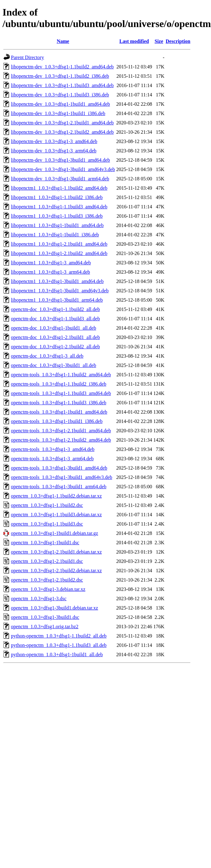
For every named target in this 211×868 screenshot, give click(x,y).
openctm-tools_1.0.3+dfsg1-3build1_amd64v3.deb (62, 477)
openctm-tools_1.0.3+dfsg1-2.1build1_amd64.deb (61, 431)
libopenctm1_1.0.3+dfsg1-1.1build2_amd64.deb (59, 188)
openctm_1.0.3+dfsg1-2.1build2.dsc (47, 580)
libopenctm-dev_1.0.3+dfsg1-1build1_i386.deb (58, 113)
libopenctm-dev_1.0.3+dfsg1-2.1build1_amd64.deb (62, 123)
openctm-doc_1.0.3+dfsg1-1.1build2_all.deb (55, 309)
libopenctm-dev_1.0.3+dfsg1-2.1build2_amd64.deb (62, 132)
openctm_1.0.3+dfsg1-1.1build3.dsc (47, 524)
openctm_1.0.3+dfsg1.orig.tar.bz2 (45, 627)
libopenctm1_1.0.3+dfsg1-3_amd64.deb (51, 263)
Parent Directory (27, 57)
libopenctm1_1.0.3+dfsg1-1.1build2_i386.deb (57, 197)
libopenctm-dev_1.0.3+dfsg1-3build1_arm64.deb (60, 179)
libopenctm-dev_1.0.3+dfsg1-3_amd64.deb (54, 141)
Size (159, 41)
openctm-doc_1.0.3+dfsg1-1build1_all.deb (53, 328)
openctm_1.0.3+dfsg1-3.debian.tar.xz (48, 589)
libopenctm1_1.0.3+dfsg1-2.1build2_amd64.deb (59, 253)
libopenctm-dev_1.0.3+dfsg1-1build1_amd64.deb (60, 104)
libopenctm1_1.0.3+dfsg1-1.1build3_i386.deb (57, 216)
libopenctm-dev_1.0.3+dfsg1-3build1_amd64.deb (60, 160)
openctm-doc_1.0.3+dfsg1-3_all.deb (47, 356)
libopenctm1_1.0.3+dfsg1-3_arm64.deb (50, 272)
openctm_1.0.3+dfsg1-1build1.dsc (45, 543)
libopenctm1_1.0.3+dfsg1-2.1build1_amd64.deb (59, 244)
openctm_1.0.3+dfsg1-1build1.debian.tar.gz (55, 533)
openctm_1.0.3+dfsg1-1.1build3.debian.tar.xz (56, 515)
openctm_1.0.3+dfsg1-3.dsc (39, 599)
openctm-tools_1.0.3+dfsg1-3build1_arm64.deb (59, 487)
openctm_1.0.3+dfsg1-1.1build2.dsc (47, 505)
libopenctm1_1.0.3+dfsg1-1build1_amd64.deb (57, 225)
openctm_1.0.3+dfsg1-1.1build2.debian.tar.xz (56, 496)
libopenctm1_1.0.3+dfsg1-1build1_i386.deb (55, 235)
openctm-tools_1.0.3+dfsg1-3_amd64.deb (53, 449)
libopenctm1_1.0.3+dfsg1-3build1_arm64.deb (57, 300)
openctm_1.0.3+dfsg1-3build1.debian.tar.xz (55, 608)
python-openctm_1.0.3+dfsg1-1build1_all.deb (57, 654)
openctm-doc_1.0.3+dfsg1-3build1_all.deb (53, 365)
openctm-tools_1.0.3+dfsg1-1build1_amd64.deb (59, 412)
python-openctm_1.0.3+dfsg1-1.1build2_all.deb (59, 636)
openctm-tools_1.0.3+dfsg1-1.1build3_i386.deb (59, 403)
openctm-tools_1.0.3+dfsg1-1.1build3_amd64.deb (61, 393)
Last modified (134, 41)
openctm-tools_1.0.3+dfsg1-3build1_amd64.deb (59, 468)
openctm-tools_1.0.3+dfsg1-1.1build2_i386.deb (59, 384)
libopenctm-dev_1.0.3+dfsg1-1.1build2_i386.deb (60, 76)
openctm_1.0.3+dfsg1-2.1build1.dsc (47, 561)
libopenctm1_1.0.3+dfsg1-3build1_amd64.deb (57, 281)
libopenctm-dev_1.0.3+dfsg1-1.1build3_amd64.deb (62, 85)
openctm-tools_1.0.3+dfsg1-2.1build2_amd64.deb (61, 440)
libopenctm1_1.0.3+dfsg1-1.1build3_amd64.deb (59, 207)
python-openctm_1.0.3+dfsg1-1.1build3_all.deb (59, 645)
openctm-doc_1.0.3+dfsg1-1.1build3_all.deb (55, 319)
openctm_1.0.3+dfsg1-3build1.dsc (45, 617)
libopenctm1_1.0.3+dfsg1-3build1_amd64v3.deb (60, 291)
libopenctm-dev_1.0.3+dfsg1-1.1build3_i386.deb (60, 95)
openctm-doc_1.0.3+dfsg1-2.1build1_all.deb (55, 337)
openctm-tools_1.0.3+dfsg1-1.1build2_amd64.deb (61, 375)
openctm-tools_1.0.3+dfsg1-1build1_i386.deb (57, 421)
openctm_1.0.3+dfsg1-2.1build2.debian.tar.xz (56, 571)
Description (178, 41)
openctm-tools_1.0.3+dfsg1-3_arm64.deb (52, 459)
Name (63, 41)
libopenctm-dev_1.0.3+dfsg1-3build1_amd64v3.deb (63, 169)
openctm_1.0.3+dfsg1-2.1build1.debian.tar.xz (56, 552)
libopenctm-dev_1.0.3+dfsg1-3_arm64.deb (54, 151)
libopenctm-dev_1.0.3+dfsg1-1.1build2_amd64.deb (62, 67)
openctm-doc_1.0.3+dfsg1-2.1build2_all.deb (55, 347)
